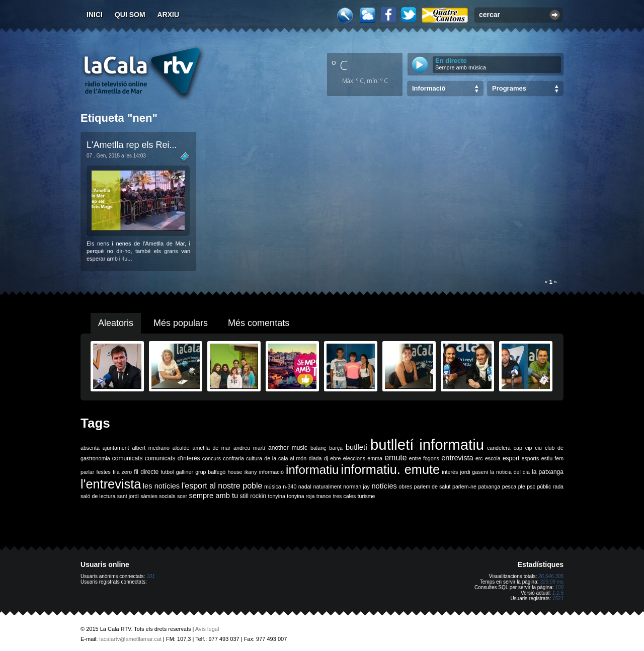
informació (271, 472)
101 (151, 576)
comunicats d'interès (173, 458)
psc (531, 486)
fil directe (146, 472)
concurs (212, 458)
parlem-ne (464, 486)
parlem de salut (432, 486)
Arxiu (169, 15)
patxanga (489, 486)
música (273, 486)
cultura (254, 458)
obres (405, 486)
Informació (429, 88)
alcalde (181, 448)
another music (288, 448)
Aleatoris (116, 323)
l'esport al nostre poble (222, 486)
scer (182, 496)
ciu (538, 448)
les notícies (161, 486)
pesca (509, 486)
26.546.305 (551, 576)
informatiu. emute (391, 469)
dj (326, 458)
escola (493, 458)
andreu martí (249, 448)
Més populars (181, 323)
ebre (335, 458)
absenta (90, 448)
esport (511, 458)
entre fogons (424, 458)
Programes (509, 88)
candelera (499, 448)
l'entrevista (111, 484)
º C (340, 65)
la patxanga (548, 472)
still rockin (253, 496)
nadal (305, 486)
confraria (233, 458)
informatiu (312, 470)
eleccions (354, 458)
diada (315, 458)
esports (530, 458)
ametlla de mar (211, 448)
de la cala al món (285, 458)
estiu (547, 458)
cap (518, 448)
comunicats (128, 458)
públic (544, 486)
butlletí (356, 447)
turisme (367, 496)
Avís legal (207, 629)
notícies (384, 486)
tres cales (345, 496)
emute (395, 458)
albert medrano (151, 448)
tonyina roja (301, 496)
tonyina (277, 496)
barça (336, 448)
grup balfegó (210, 472)
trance (324, 496)
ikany (251, 472)
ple (522, 486)
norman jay (356, 486)
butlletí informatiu (427, 444)
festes (103, 472)
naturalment (327, 486)
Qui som (130, 15)
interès (450, 472)
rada (558, 486)
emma (375, 458)
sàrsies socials (158, 496)
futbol (167, 472)
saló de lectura (98, 496)
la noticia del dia (510, 472)
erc (479, 458)
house (235, 472)
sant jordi (128, 496)
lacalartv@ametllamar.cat (130, 639)
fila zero (122, 472)
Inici (95, 15)
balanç (318, 448)
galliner (185, 472)
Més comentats (259, 323)
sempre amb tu (213, 496)
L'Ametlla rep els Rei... (132, 145)
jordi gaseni (474, 472)
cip (529, 448)
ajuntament (116, 448)
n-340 (290, 486)
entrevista (457, 458)
